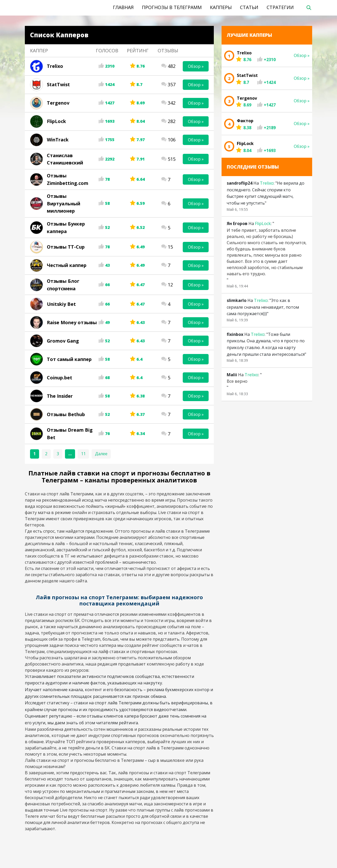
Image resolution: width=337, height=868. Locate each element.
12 (170, 285)
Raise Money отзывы (72, 322)
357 (172, 84)
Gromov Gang (63, 341)
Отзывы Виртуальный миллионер (64, 204)
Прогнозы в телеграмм (172, 7)
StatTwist (58, 84)
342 (172, 103)
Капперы (221, 7)
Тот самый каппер (69, 359)
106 (172, 140)
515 (172, 159)
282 (172, 121)
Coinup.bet (60, 378)
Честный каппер (67, 265)
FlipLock (56, 121)
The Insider (60, 396)
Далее (101, 454)
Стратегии (280, 7)
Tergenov (58, 103)
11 (83, 454)
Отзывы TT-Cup (66, 247)
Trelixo (55, 66)
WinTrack (58, 140)
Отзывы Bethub (66, 414)
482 (172, 66)
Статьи (249, 7)
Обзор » (196, 66)
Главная (123, 7)
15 (170, 247)
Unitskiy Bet (61, 304)
